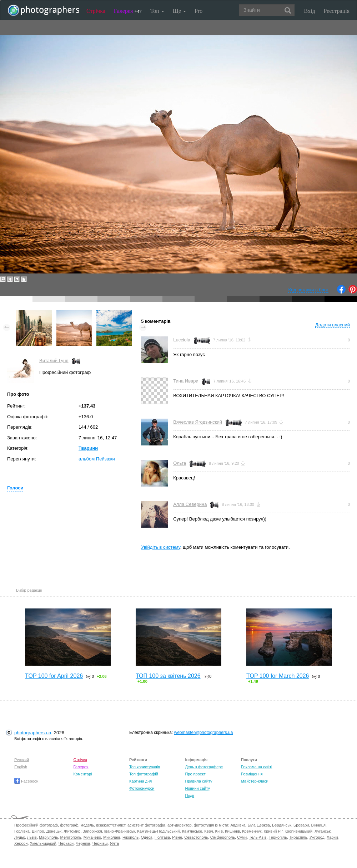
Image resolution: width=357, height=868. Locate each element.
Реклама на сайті (257, 767)
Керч (208, 831)
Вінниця (318, 825)
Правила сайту (198, 781)
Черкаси (66, 843)
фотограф (69, 825)
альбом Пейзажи (97, 459)
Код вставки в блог (308, 290)
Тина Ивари (186, 381)
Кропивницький (298, 831)
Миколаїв (112, 837)
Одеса (146, 837)
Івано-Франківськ (120, 831)
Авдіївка (238, 825)
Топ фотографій (144, 774)
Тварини (88, 448)
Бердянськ (282, 825)
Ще (179, 11)
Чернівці (100, 843)
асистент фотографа (146, 825)
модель (87, 825)
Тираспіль (298, 837)
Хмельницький (43, 843)
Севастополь (196, 837)
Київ (219, 831)
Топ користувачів (145, 767)
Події (190, 795)
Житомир (72, 831)
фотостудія (204, 825)
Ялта (114, 843)
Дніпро (38, 831)
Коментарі (83, 774)
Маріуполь (48, 837)
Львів (32, 837)
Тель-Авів (258, 837)
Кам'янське (192, 831)
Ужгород (317, 837)
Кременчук (252, 831)
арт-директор (180, 825)
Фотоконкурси (142, 788)
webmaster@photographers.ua (204, 733)
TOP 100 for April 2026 (54, 676)
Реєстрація (337, 11)
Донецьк (54, 831)
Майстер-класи (255, 781)
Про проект (195, 774)
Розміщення (252, 774)
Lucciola (182, 340)
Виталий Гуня (54, 361)
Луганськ (323, 831)
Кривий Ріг (273, 831)
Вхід (310, 11)
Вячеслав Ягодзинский (198, 422)
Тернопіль (278, 837)
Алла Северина (190, 504)
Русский (22, 760)
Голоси (15, 488)
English (21, 767)
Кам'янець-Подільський (158, 831)
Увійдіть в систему (161, 547)
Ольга (180, 463)
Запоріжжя (92, 831)
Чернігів (83, 843)
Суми (242, 837)
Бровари (301, 825)
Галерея (128, 11)
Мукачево (92, 837)
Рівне (177, 837)
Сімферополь (223, 837)
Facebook (26, 781)
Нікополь (130, 837)
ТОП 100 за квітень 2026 (168, 676)
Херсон (21, 843)
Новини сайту (197, 788)
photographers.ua (33, 733)
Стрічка (96, 11)
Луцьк (20, 837)
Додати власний (333, 325)
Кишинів (232, 831)
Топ (157, 11)
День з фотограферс (204, 767)
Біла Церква (259, 825)
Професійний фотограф (36, 825)
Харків (333, 837)
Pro (198, 11)
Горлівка (22, 831)
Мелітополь (71, 837)
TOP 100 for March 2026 (278, 676)
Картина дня (140, 781)
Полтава (162, 837)
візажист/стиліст (110, 825)
